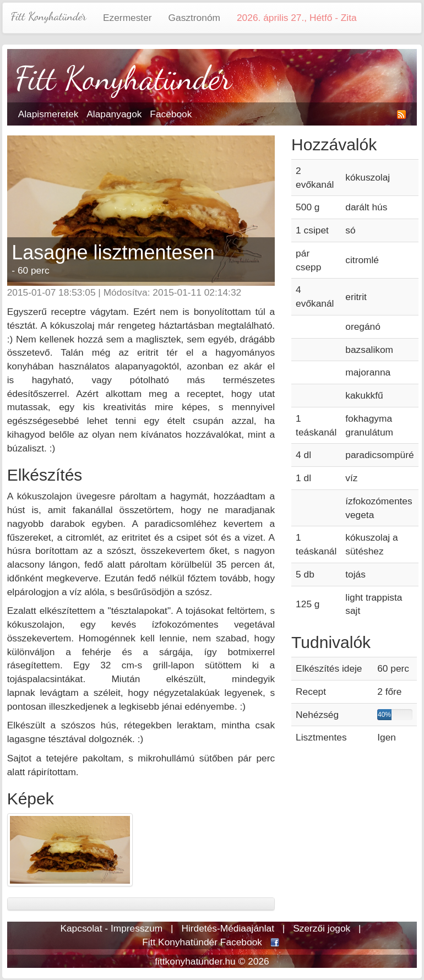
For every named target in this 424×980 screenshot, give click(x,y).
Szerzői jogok (322, 928)
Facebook (171, 114)
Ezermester (127, 18)
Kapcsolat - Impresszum (111, 928)
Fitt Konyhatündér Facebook (202, 942)
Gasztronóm (194, 18)
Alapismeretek (48, 114)
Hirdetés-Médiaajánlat (228, 928)
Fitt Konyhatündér (49, 16)
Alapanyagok (114, 114)
